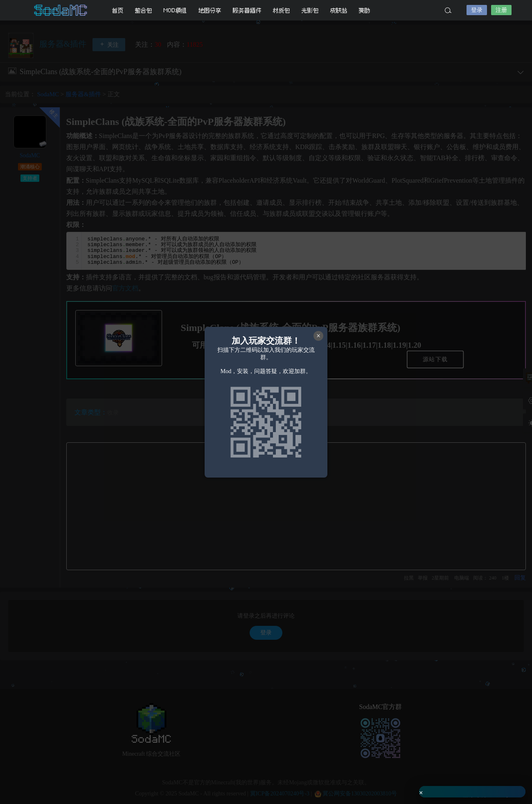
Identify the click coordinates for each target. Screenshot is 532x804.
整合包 (144, 10)
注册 (501, 10)
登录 (477, 10)
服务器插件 (247, 10)
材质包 (282, 10)
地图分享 (210, 10)
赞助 (365, 10)
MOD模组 (175, 10)
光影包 (310, 10)
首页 (118, 10)
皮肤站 (339, 10)
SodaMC (61, 10)
